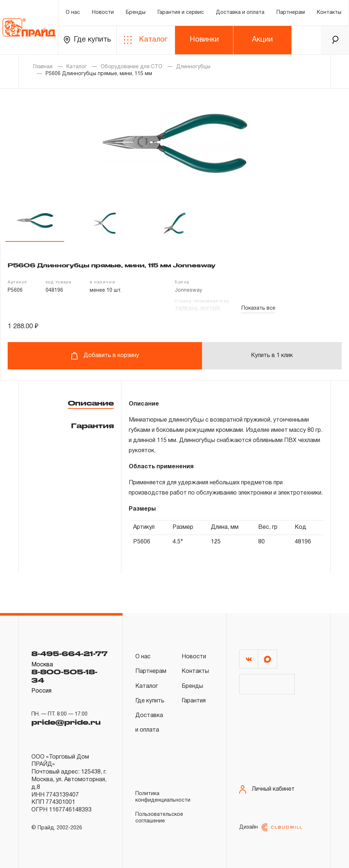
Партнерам (291, 13)
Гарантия (92, 426)
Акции (262, 40)
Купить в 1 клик (272, 356)
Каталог (146, 40)
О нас (73, 13)
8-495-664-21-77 (69, 654)
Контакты (329, 13)
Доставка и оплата (240, 13)
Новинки (204, 40)
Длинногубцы (193, 67)
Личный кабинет (267, 789)
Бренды (136, 13)
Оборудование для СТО (131, 67)
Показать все (258, 308)
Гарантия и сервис (181, 13)
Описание (91, 403)
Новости (103, 13)
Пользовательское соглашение (159, 818)
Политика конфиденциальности (163, 797)
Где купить (87, 40)
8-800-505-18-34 (64, 676)
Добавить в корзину (105, 356)
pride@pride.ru (66, 722)
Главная (43, 67)
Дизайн (271, 827)
